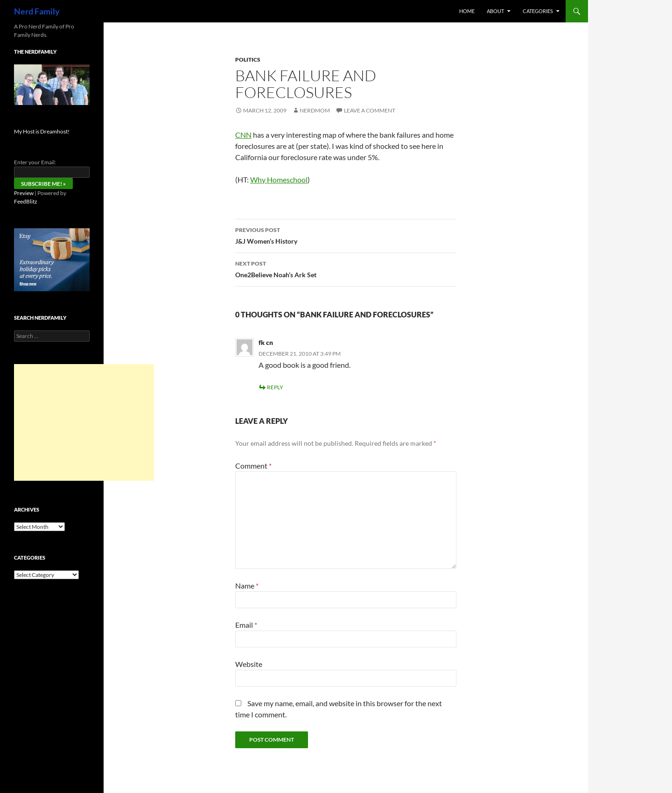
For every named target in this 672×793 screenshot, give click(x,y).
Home (467, 11)
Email (246, 625)
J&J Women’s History (346, 235)
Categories (538, 11)
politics (248, 60)
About (495, 11)
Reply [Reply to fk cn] (275, 387)
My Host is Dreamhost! (42, 131)
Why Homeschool (279, 179)
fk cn (266, 342)
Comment (253, 466)
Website (249, 664)
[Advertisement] (84, 422)
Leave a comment (370, 110)
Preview (24, 193)
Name (247, 586)
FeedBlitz (26, 201)
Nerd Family (37, 11)
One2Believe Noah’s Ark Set (346, 268)
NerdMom (315, 110)
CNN (243, 135)
